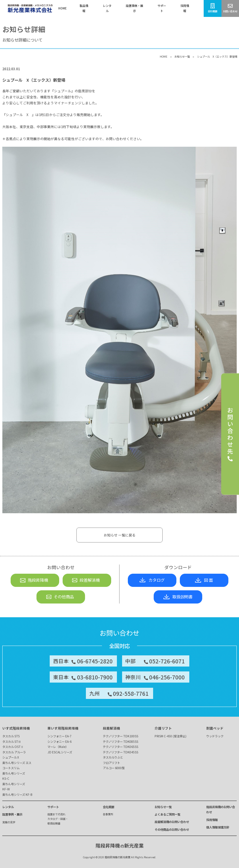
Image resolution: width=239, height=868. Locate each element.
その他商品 (60, 596)
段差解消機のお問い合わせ (172, 822)
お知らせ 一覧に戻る (120, 535)
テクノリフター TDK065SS (121, 747)
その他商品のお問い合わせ (172, 829)
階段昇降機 (34, 580)
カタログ (152, 580)
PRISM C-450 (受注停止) (170, 736)
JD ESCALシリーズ (60, 752)
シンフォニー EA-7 (59, 736)
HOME (164, 56)
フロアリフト (111, 763)
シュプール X (11, 757)
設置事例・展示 (12, 814)
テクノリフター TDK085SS (121, 741)
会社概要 (109, 807)
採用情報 (212, 820)
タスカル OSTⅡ (13, 747)
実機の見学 (9, 822)
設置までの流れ (56, 814)
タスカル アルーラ (14, 752)
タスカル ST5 (11, 736)
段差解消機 (86, 580)
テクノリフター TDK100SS (121, 736)
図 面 (204, 580)
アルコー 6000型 (114, 768)
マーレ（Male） (58, 747)
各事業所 (108, 814)
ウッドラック (215, 736)
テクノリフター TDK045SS (121, 752)
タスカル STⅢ (12, 741)
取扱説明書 (178, 596)
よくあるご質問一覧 (167, 814)
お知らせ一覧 (182, 56)
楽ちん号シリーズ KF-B (17, 794)
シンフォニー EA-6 (59, 741)
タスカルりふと (113, 757)
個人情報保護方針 (218, 827)
